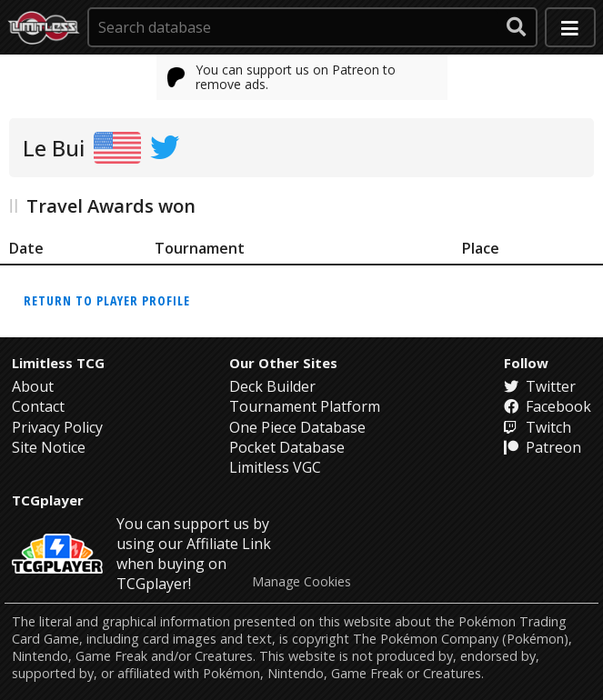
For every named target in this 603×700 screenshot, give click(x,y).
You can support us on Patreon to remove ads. (282, 77)
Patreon (543, 447)
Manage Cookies (301, 582)
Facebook (548, 406)
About (33, 386)
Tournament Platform (305, 406)
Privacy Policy (57, 427)
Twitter (540, 386)
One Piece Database (297, 427)
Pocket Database (287, 447)
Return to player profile (107, 300)
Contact (38, 406)
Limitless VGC (275, 467)
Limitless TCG (58, 363)
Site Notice (49, 447)
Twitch (538, 427)
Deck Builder (272, 386)
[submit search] (517, 27)
